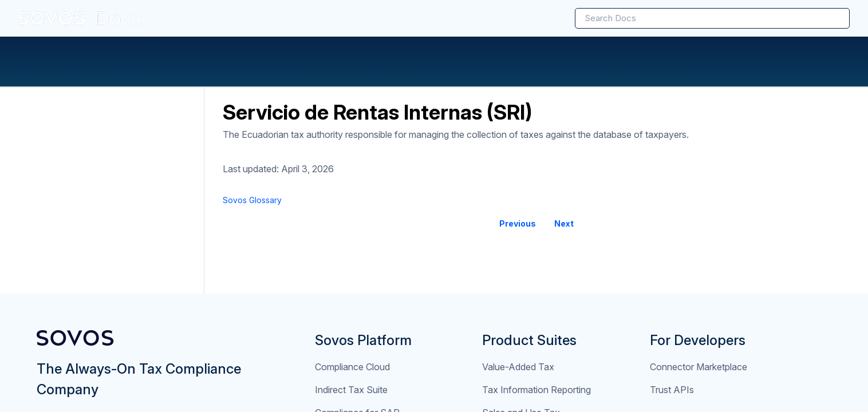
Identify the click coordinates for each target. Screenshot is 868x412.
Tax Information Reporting (536, 390)
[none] (818, 200)
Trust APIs (672, 390)
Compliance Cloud (352, 367)
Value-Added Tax (518, 367)
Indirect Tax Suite (351, 390)
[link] (80, 18)
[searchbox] (828, 18)
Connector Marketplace (699, 367)
